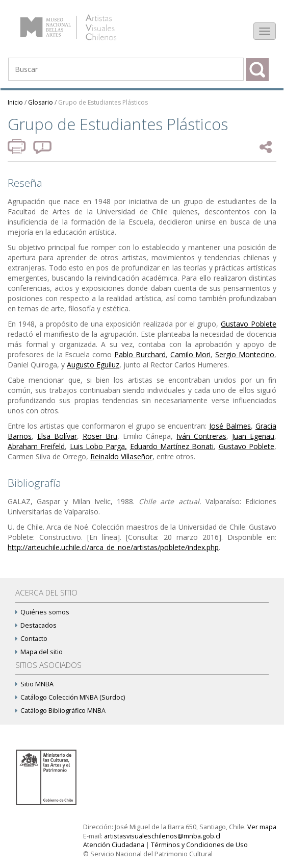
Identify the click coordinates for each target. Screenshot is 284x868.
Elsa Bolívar (57, 436)
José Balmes (230, 426)
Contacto (31, 639)
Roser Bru (100, 436)
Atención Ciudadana (114, 845)
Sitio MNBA (34, 684)
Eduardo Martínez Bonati (172, 446)
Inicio (15, 102)
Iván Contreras (201, 436)
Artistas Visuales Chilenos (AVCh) (81, 23)
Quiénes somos (42, 612)
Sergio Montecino (245, 354)
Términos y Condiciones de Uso (199, 845)
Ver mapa (262, 827)
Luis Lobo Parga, (99, 446)
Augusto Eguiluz (93, 365)
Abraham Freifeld (36, 446)
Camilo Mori (191, 354)
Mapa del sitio (39, 652)
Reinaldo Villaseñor (121, 456)
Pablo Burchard (140, 354)
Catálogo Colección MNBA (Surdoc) (70, 697)
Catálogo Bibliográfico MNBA (60, 711)
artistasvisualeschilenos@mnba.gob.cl (162, 836)
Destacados (36, 625)
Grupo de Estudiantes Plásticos (103, 102)
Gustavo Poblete (249, 324)
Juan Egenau (253, 436)
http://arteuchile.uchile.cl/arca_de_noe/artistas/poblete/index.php (113, 547)
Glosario (41, 102)
